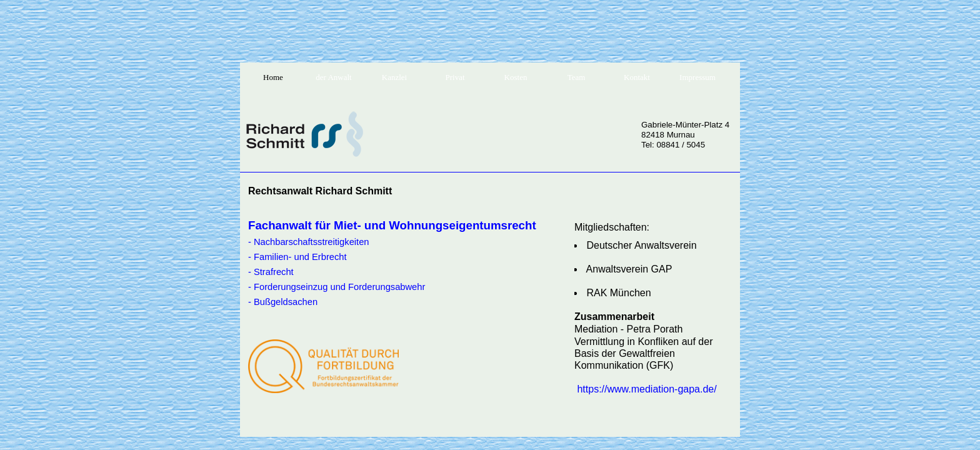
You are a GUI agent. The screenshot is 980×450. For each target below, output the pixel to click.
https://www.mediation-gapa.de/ (647, 389)
